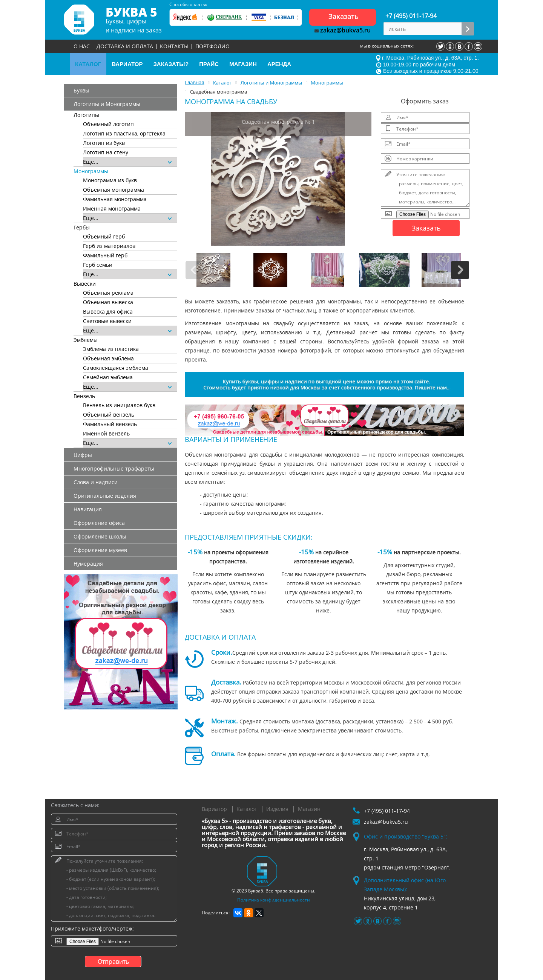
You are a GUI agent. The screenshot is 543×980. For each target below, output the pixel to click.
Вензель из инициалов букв (119, 405)
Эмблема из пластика (111, 349)
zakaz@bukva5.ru (343, 30)
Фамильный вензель (110, 424)
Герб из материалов (109, 246)
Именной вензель (106, 433)
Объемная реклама (108, 293)
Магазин (309, 809)
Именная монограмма (112, 208)
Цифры (83, 455)
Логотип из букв (104, 143)
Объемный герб (104, 236)
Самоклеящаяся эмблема (116, 368)
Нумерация (88, 564)
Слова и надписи (96, 482)
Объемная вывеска (108, 302)
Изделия (277, 809)
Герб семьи (98, 265)
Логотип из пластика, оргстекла (124, 133)
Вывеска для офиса (108, 312)
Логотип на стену (106, 152)
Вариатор (214, 809)
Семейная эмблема (108, 377)
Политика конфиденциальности (274, 900)
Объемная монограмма (114, 190)
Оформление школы (100, 536)
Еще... (127, 162)
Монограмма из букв (110, 180)
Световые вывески (107, 321)
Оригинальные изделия (105, 496)
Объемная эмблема (108, 358)
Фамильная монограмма (115, 199)
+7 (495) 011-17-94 (411, 16)
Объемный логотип (108, 124)
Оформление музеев (100, 550)
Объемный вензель (109, 415)
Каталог (247, 809)
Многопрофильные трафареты (114, 468)
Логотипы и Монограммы (107, 104)
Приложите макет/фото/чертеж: (92, 928)
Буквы (81, 90)
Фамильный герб (105, 255)
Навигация (88, 509)
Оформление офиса (99, 523)
